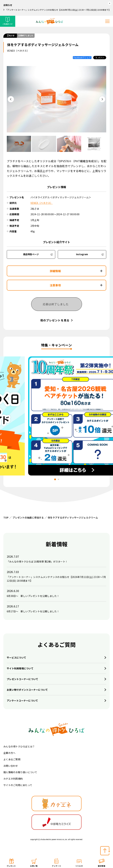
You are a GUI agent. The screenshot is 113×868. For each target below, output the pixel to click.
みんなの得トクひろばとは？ (19, 746)
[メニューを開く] (107, 21)
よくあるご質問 (12, 759)
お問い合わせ (11, 766)
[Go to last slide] (11, 99)
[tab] (55, 479)
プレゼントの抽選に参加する (28, 517)
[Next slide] (102, 99)
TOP (6, 517)
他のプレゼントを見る (55, 320)
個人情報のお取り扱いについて (20, 772)
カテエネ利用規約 (13, 779)
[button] (19, 144)
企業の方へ (9, 753)
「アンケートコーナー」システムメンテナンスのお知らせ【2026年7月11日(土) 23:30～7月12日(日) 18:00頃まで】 (57, 10)
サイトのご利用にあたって (18, 785)
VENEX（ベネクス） (42, 203)
